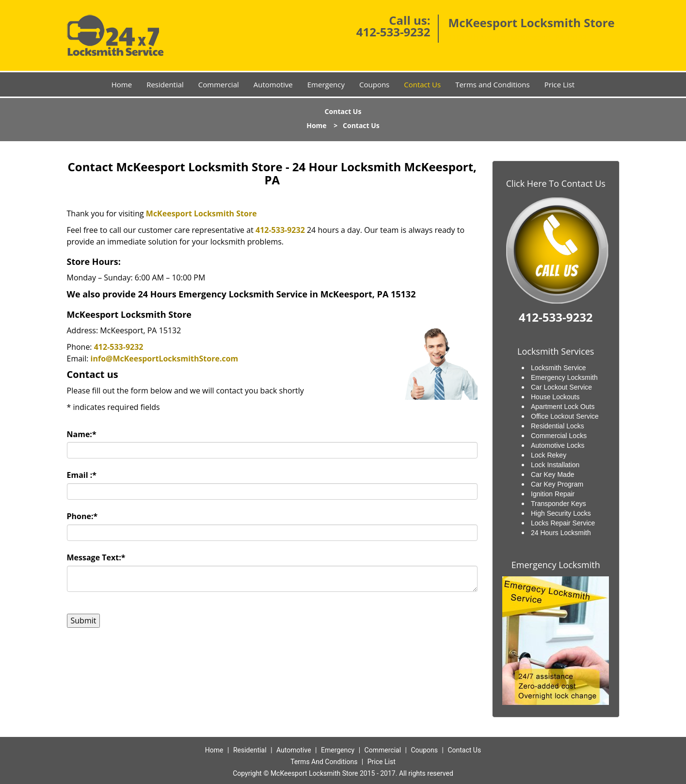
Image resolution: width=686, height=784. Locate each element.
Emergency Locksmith (556, 565)
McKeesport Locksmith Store (201, 213)
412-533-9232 (393, 32)
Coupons (374, 84)
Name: (82, 434)
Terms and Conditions (493, 84)
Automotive (273, 84)
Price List (560, 84)
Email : (82, 475)
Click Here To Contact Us (556, 183)
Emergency (326, 84)
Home (122, 84)
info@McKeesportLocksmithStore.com (165, 359)
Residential (165, 84)
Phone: (82, 516)
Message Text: (96, 557)
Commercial (219, 84)
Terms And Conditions (324, 762)
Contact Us (422, 84)
